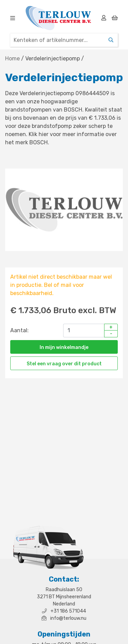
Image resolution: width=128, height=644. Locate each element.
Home (12, 58)
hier (44, 134)
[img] (13, 18)
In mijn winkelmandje (64, 347)
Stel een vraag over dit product (64, 364)
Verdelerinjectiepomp (53, 58)
